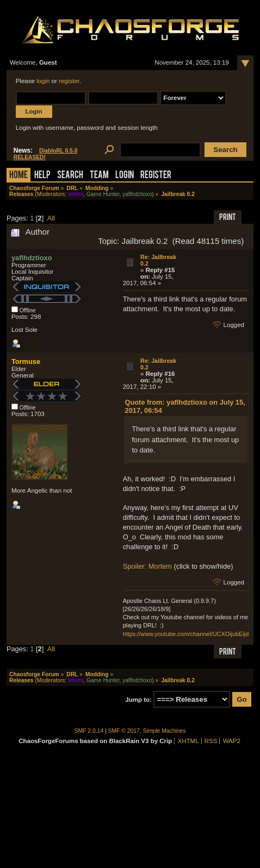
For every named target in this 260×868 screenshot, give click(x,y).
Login (125, 176)
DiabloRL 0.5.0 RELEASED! (46, 154)
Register (156, 176)
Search (70, 176)
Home (18, 176)
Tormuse (26, 361)
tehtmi (76, 194)
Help (42, 176)
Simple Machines (165, 731)
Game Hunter (103, 194)
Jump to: (138, 700)
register (69, 81)
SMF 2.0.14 (89, 731)
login (43, 81)
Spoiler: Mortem (147, 566)
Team (99, 176)
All (51, 218)
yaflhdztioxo (137, 194)
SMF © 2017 (124, 731)
